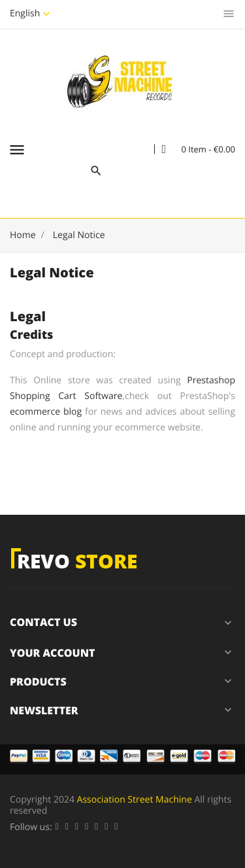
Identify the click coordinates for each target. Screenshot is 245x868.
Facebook (57, 827)
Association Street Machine (135, 800)
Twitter (67, 827)
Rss (77, 827)
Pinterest (96, 827)
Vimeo (106, 827)
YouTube (87, 827)
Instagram (116, 827)
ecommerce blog (46, 412)
